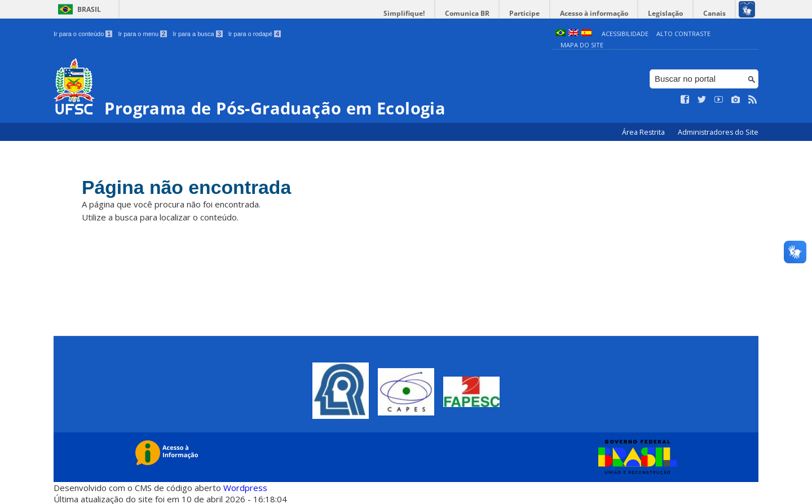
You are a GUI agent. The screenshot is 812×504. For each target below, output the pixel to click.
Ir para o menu (142, 34)
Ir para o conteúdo (83, 34)
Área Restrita (644, 132)
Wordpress (245, 487)
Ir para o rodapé (255, 34)
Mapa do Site (582, 45)
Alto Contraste (683, 34)
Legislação (668, 13)
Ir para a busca (198, 34)
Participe (529, 13)
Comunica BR (473, 13)
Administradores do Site (718, 132)
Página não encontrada (190, 187)
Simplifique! (412, 13)
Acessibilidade (625, 34)
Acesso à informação (597, 13)
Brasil (89, 9)
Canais (715, 13)
